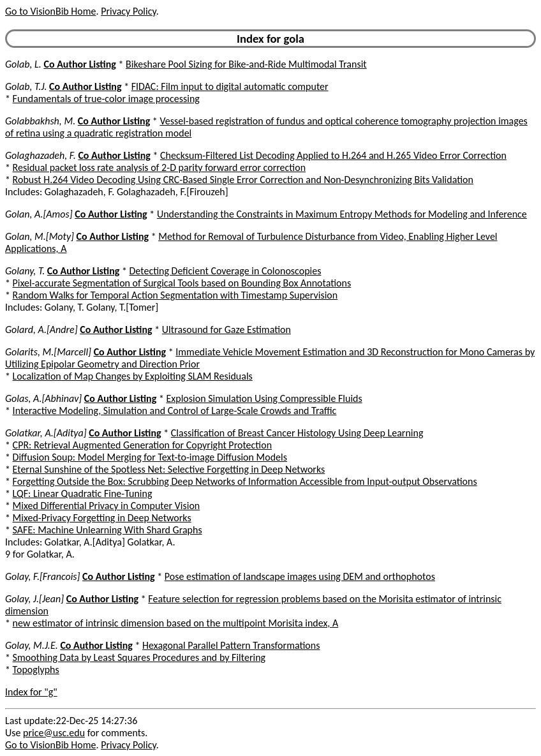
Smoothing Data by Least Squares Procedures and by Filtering (139, 657)
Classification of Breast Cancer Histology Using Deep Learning (297, 433)
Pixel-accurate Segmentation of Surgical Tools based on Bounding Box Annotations (182, 283)
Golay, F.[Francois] (42, 576)
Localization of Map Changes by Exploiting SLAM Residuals (133, 376)
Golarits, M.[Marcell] (48, 352)
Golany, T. (25, 271)
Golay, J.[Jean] (34, 599)
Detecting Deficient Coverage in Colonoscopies (226, 271)
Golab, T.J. (26, 86)
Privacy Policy (128, 11)
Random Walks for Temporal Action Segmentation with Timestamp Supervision (175, 295)
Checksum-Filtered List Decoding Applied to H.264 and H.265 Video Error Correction (333, 155)
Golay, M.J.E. (32, 645)
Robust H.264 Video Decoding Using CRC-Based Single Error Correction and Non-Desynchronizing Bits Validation (243, 180)
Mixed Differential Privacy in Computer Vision (107, 506)
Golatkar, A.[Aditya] (46, 433)
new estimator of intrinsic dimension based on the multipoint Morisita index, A (176, 623)
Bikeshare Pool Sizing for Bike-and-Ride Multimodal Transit (246, 64)
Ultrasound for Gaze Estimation (226, 330)
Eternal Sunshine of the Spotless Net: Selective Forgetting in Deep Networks (169, 469)
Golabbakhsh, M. (40, 121)
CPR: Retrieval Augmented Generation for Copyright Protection (142, 445)
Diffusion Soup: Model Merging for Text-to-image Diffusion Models (150, 457)
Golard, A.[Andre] (41, 330)
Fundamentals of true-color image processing (106, 99)
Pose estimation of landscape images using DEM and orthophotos (300, 576)
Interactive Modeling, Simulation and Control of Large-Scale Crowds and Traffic (175, 411)
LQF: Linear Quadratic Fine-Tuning (83, 493)
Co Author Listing (79, 64)
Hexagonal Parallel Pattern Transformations (231, 645)
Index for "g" (31, 692)
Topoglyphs (36, 670)
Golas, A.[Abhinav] (43, 398)
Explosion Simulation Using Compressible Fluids (264, 398)
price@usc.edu (54, 733)
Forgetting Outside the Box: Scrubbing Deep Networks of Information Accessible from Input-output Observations (245, 481)
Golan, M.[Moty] (40, 236)
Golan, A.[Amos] (39, 214)
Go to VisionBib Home (50, 11)
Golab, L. (23, 64)
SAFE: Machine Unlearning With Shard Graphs (107, 530)
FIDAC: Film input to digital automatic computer (230, 86)
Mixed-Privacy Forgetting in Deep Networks (102, 518)
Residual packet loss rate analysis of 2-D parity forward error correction (159, 167)
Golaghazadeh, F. (41, 155)
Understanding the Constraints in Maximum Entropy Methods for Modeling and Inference (342, 214)
